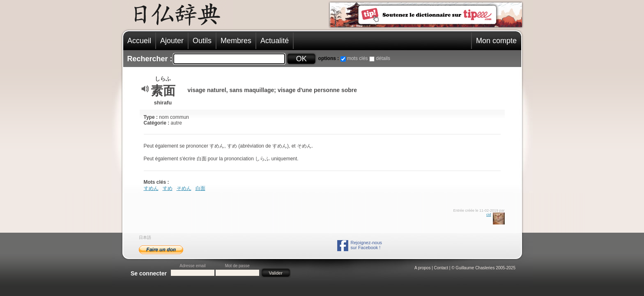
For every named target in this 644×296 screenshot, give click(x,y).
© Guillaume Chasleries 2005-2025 (483, 268)
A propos (422, 268)
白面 (200, 188)
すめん (151, 188)
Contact (441, 268)
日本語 (145, 237)
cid (489, 215)
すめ (168, 188)
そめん (184, 188)
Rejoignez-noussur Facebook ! (366, 245)
